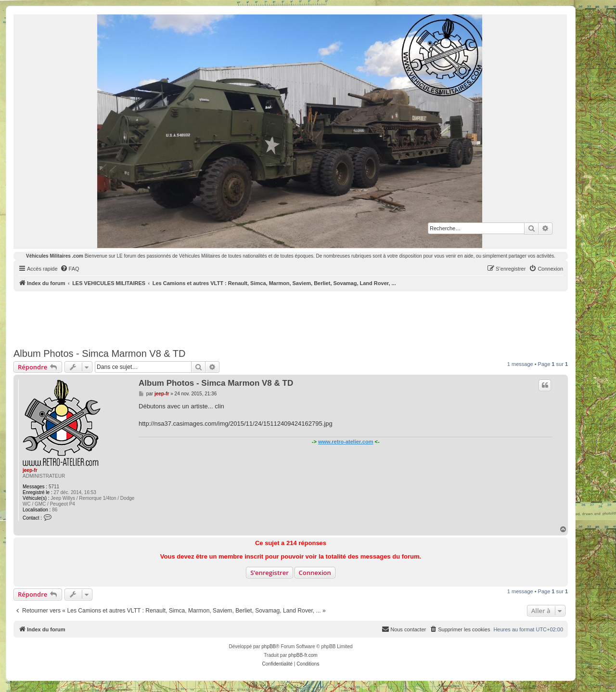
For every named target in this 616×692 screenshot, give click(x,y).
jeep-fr (30, 470)
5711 (54, 487)
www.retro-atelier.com (346, 442)
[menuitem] (70, 269)
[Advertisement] (291, 318)
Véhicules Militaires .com (55, 256)
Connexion (315, 573)
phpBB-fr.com (303, 655)
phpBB (269, 646)
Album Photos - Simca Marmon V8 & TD (100, 353)
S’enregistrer (269, 573)
